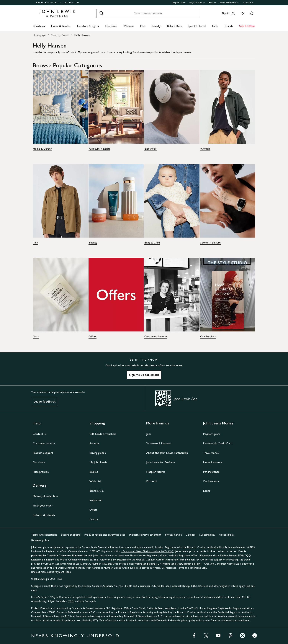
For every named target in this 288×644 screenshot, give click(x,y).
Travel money (211, 453)
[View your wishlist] (242, 13)
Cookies (191, 535)
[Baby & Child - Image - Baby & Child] (172, 201)
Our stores (248, 3)
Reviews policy (40, 540)
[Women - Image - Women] (228, 107)
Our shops (39, 462)
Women (129, 26)
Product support (43, 453)
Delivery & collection (45, 496)
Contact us (40, 434)
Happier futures (156, 472)
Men (143, 26)
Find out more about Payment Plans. (51, 572)
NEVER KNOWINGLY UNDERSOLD (57, 3)
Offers (93, 337)
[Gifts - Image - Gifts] (60, 295)
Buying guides (98, 453)
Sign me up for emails (144, 375)
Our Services (208, 337)
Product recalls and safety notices (105, 535)
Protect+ (152, 481)
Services (94, 443)
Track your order (43, 505)
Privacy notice (173, 535)
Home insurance (213, 462)
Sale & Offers (247, 26)
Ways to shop (197, 3)
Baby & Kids (174, 26)
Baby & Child (152, 242)
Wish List (95, 481)
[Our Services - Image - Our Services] (228, 295)
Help (212, 3)
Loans (207, 491)
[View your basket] (252, 13)
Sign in (226, 13)
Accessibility (226, 535)
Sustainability (207, 535)
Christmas (39, 26)
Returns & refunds (44, 515)
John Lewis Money (230, 3)
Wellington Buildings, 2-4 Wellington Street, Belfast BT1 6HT (169, 564)
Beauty (156, 26)
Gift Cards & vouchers (103, 434)
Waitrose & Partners (159, 443)
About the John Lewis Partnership (167, 453)
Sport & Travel (197, 26)
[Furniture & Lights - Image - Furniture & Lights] (116, 107)
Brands (229, 26)
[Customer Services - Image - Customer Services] (172, 295)
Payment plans (212, 434)
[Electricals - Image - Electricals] (172, 107)
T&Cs (71, 601)
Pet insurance (211, 472)
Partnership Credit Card (218, 443)
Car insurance (211, 481)
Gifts (215, 26)
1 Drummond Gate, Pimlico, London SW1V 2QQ (148, 551)
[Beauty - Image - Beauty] (116, 201)
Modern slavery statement (145, 535)
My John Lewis (179, 3)
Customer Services (156, 337)
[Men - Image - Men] (60, 201)
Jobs (149, 434)
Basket (94, 472)
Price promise (41, 472)
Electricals (111, 26)
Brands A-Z (96, 491)
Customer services (44, 443)
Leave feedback (45, 402)
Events (94, 519)
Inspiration (96, 500)
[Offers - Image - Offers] (116, 295)
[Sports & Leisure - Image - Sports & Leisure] (228, 201)
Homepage (39, 35)
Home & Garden (61, 26)
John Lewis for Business (161, 462)
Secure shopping (71, 535)
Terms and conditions (44, 535)
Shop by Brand (60, 35)
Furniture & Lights (88, 26)
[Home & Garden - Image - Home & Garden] (60, 107)
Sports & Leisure (210, 242)
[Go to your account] (233, 13)
